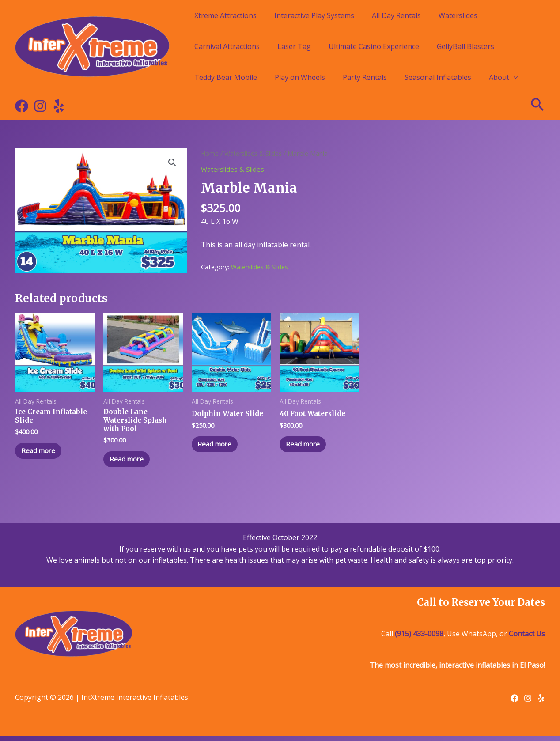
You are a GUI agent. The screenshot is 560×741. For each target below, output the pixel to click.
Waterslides (458, 15)
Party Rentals (365, 77)
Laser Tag (294, 46)
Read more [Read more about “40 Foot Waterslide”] (306, 446)
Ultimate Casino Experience (374, 46)
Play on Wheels (300, 77)
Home (210, 153)
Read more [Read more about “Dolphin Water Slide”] (218, 446)
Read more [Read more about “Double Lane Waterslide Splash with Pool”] (130, 462)
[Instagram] (40, 106)
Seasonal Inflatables (438, 77)
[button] (172, 163)
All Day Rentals (396, 15)
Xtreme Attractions (225, 15)
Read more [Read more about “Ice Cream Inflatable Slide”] (42, 454)
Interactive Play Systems (314, 15)
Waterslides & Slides (255, 153)
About (503, 77)
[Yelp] (59, 106)
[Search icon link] (538, 106)
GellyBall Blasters (465, 46)
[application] (514, 77)
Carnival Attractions (227, 46)
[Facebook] (22, 106)
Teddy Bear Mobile (226, 77)
